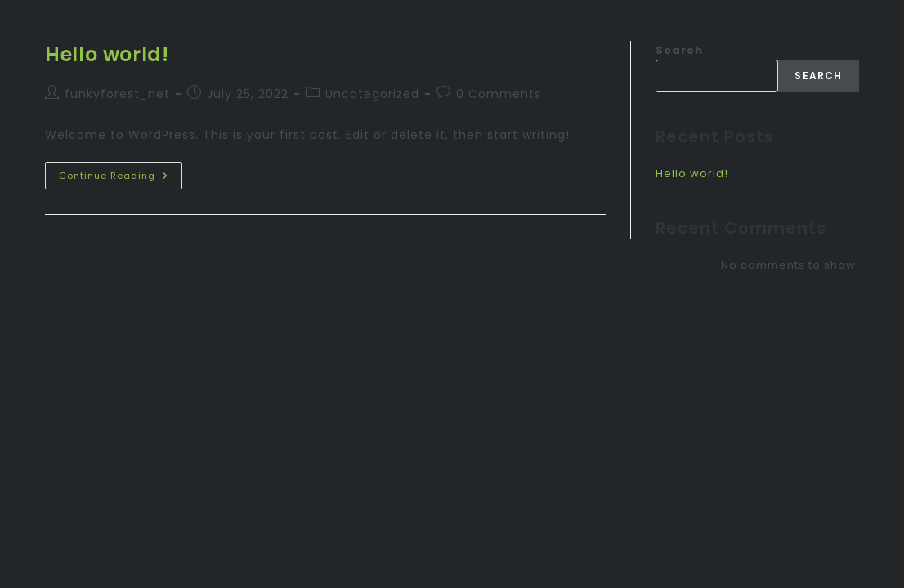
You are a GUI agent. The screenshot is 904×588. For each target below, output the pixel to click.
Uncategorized (372, 94)
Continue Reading (121, 172)
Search (679, 50)
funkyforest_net (117, 94)
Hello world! (107, 54)
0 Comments (499, 94)
